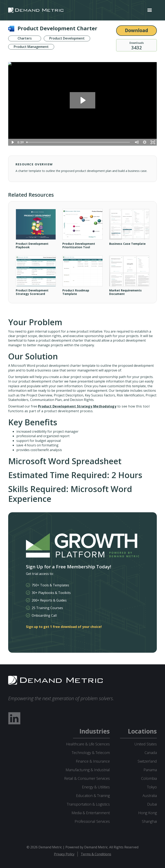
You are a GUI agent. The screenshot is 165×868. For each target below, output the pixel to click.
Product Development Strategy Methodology (77, 406)
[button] (150, 10)
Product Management (31, 47)
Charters (25, 38)
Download (136, 30)
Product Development (67, 38)
